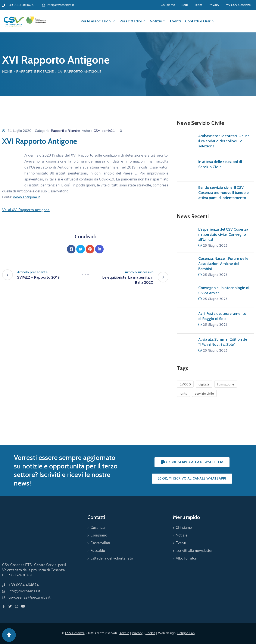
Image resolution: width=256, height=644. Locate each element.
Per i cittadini (133, 21)
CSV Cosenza (75, 633)
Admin (124, 633)
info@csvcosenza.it (60, 5)
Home (7, 72)
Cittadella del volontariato (112, 558)
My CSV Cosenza (238, 5)
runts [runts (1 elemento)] (183, 394)
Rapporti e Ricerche (35, 72)
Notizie (158, 21)
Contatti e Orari (200, 21)
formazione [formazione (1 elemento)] (226, 384)
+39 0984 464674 (20, 5)
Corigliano (99, 535)
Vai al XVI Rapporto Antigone (26, 210)
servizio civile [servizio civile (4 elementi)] (205, 394)
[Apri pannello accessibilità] (9, 635)
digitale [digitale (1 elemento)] (204, 384)
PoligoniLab (186, 633)
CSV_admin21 (104, 131)
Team (198, 5)
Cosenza (98, 528)
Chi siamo (168, 5)
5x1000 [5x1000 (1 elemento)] (185, 384)
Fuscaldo (98, 551)
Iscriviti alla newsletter (194, 551)
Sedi (185, 5)
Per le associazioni (98, 21)
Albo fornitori (187, 558)
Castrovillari (100, 543)
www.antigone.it (26, 197)
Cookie (150, 633)
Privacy (214, 5)
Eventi (175, 21)
